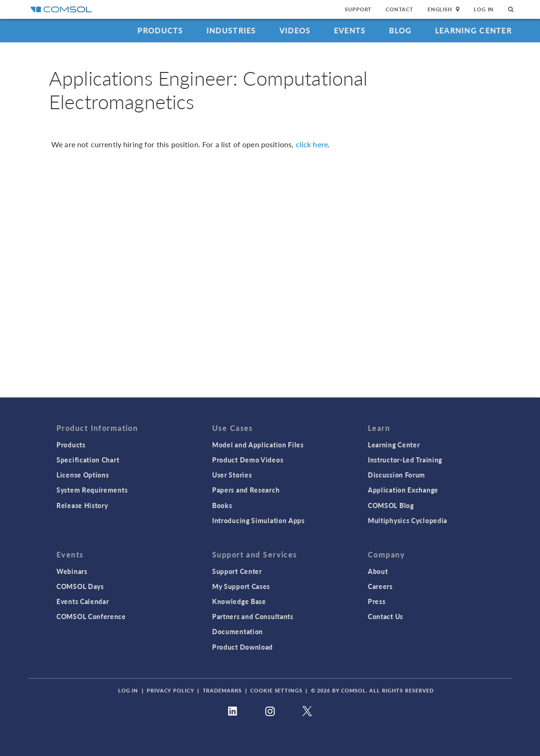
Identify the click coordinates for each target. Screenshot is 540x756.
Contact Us (385, 616)
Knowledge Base (239, 601)
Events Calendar (83, 601)
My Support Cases (241, 586)
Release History (82, 505)
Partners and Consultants (253, 616)
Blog (401, 30)
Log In (484, 9)
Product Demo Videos (248, 460)
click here (312, 144)
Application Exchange (403, 490)
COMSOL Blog (391, 505)
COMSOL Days (80, 586)
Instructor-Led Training (405, 460)
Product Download (242, 647)
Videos (295, 30)
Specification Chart (88, 460)
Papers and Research (246, 490)
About (378, 571)
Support (358, 9)
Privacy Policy (170, 690)
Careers (380, 586)
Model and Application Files (258, 445)
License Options (83, 475)
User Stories (232, 475)
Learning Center (473, 30)
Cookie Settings (276, 690)
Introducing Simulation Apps (258, 520)
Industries (231, 30)
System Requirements (92, 490)
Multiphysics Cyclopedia (408, 520)
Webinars (72, 571)
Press (377, 601)
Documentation (238, 631)
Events (350, 30)
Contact (400, 9)
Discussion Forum (397, 475)
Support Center (237, 571)
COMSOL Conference (91, 616)
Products (160, 30)
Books (222, 505)
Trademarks (222, 690)
